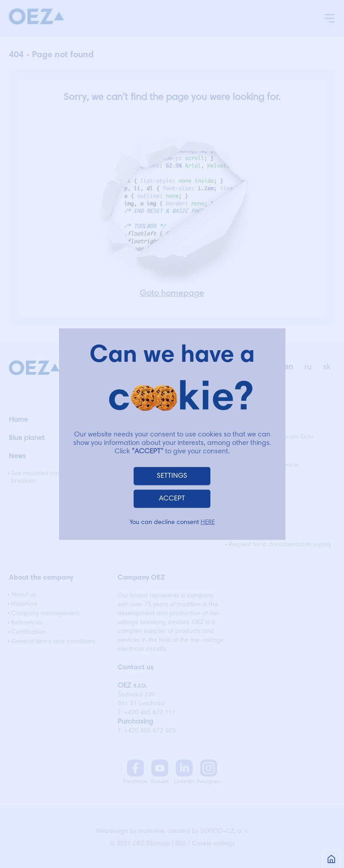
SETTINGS (172, 476)
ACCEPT (172, 499)
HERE (208, 523)
